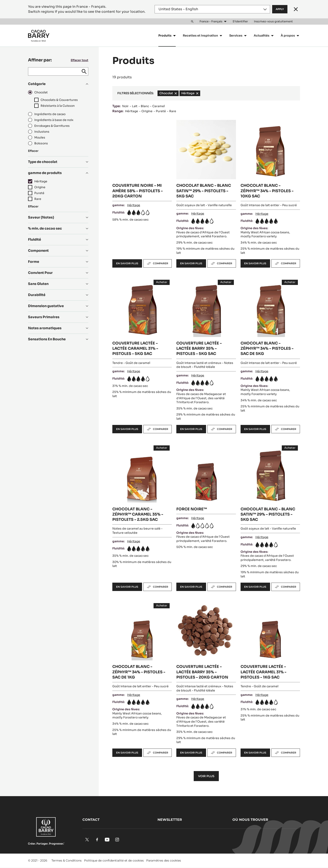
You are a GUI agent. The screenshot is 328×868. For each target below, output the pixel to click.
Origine (147, 111)
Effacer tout (79, 60)
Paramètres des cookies (164, 860)
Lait (135, 106)
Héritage (132, 111)
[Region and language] (212, 9)
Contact (91, 820)
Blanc (145, 106)
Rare (173, 111)
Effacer (33, 151)
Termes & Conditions (67, 860)
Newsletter (170, 820)
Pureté (161, 111)
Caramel (159, 106)
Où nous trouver (250, 820)
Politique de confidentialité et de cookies (114, 860)
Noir (125, 106)
